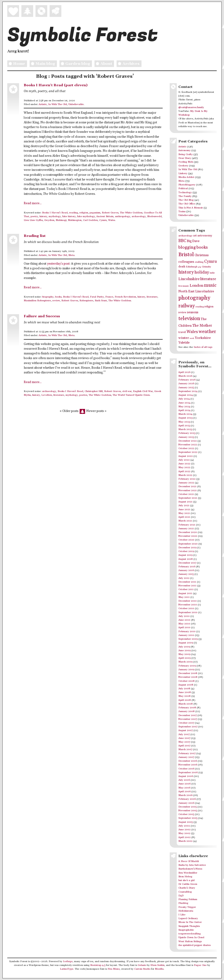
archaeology (139, 216)
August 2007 (186, 730)
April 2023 (184, 426)
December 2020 (188, 532)
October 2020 (186, 540)
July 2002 (184, 826)
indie (212, 273)
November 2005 (188, 811)
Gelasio (142, 965)
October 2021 (186, 494)
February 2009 (187, 666)
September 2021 (188, 498)
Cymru (103, 220)
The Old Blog (186, 200)
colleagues (186, 262)
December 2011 (187, 582)
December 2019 (187, 548)
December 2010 (188, 601)
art (195, 236)
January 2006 (186, 803)
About (103, 64)
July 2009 (184, 647)
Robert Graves (110, 213)
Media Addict (186, 177)
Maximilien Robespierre (37, 301)
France (109, 297)
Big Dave (193, 241)
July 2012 (184, 578)
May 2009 (184, 654)
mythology (55, 216)
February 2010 (187, 631)
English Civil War (143, 391)
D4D (181, 896)
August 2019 (185, 555)
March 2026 (185, 376)
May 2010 (184, 624)
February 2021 (187, 525)
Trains (182, 212)
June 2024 (184, 403)
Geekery (183, 166)
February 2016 (187, 567)
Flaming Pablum (188, 899)
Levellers (47, 395)
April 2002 (185, 837)
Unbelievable (76, 104)
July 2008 (184, 689)
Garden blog (75, 64)
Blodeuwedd (154, 216)
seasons (193, 312)
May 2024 (184, 407)
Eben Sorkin (157, 965)
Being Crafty (186, 154)
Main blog (42, 64)
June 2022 (184, 464)
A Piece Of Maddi (189, 861)
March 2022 (185, 475)
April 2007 (184, 746)
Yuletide (184, 343)
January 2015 (186, 574)
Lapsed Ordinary (188, 918)
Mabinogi (61, 220)
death (182, 267)
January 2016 (186, 570)
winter (184, 338)
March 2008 (186, 704)
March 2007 (185, 749)
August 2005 (186, 822)
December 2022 (188, 441)
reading (74, 213)
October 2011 (186, 589)
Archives (128, 64)
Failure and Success (42, 316)
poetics (83, 395)
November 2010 (188, 605)
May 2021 (184, 513)
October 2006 (186, 769)
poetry (34, 216)
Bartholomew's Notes (190, 869)
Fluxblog (183, 903)
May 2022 (184, 467)
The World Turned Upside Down (131, 395)
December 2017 (187, 563)
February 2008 (187, 708)
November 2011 (187, 586)
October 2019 (186, 551)
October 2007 (186, 723)
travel (182, 332)
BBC (182, 241)
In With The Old (58, 104)
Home (16, 64)
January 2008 (187, 711)
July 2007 (184, 734)
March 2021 (185, 521)
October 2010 (186, 608)
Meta (71, 255)
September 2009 (188, 639)
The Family (185, 196)
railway (187, 306)
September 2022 (188, 452)
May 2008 (185, 696)
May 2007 (184, 742)
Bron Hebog (185, 877)
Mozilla (159, 969)
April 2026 (184, 372)
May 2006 (184, 788)
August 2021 (185, 502)
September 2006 (188, 772)
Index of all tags (203, 347)
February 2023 (187, 433)
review (56, 301)
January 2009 (186, 670)
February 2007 (187, 753)
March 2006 (185, 795)
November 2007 (188, 719)
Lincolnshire (189, 279)
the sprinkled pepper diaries (195, 945)
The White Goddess (131, 213)
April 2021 (184, 517)
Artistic (43, 104)
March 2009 (185, 662)
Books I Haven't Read (55, 213)
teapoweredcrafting (190, 934)
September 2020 (188, 544)
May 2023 (184, 422)
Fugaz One (200, 965)
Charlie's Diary (187, 888)
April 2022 (184, 471)
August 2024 (186, 395)
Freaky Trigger (187, 907)
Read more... (33, 203)
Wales (112, 220)
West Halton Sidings (190, 941)
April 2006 (185, 792)
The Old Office (187, 204)
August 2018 (186, 559)
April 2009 (185, 658)
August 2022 (186, 456)
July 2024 (184, 399)
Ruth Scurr (101, 301)
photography (194, 298)
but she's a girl (187, 880)
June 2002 (185, 830)
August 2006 (186, 776)
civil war (127, 391)
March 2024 (185, 414)
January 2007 (186, 757)
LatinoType (67, 969)
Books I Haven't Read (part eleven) (56, 85)
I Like (182, 915)
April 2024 (184, 410)
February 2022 (187, 479)
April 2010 (184, 627)
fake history (69, 216)
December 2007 (188, 715)
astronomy (205, 236)
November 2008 (188, 677)
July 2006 (184, 780)
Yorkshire (203, 338)
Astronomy (185, 150)
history (43, 216)
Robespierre (86, 301)
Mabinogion (75, 220)
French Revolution (125, 297)
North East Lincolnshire (196, 291)
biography (48, 297)
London (196, 286)
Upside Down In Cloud (191, 937)
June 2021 (184, 510)
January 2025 (186, 388)
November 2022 (188, 445)
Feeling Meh (186, 162)
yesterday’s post (58, 264)
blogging (187, 247)
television (189, 319)
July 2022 (184, 460)
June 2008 (185, 692)
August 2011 (185, 593)
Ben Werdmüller (188, 873)
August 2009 (186, 643)
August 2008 (186, 685)
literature (152, 297)
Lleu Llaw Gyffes (33, 220)
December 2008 (188, 673)
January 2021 (186, 529)
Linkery (183, 173)
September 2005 (188, 818)
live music (184, 286)
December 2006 (188, 761)
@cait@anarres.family (191, 107)
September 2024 (188, 391)
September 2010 (188, 612)
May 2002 (184, 833)
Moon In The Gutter (190, 922)
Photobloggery (187, 185)
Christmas (202, 255)
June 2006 (185, 784)
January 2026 (186, 384)
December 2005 (188, 807)
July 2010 (184, 616)
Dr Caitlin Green (188, 884)
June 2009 (185, 651)
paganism (95, 213)
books (58, 297)
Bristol (186, 255)
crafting (199, 262)
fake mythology (86, 216)
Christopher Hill (94, 391)
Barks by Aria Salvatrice (192, 865)
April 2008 (185, 700)
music (210, 285)
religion (84, 213)
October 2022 (186, 448)
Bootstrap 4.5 (98, 965)
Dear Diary (185, 158)
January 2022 (186, 483)
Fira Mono (114, 969)
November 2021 (188, 490)
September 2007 (188, 727)
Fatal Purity (97, 297)
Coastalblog (185, 892)
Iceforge (68, 961)
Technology (185, 192)
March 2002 (185, 841)
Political (183, 188)
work (192, 338)
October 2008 (187, 681)
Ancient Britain (105, 216)
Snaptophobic (186, 930)
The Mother (202, 325)
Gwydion (49, 220)
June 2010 (184, 620)
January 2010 (186, 635)
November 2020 (188, 536)
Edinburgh (192, 267)
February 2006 (187, 799)
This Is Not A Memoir (191, 208)
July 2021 (184, 506)
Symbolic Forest (83, 35)
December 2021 (187, 486)
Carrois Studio (142, 969)
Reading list (35, 236)
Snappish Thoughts (189, 926)
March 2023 (185, 429)
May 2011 (184, 597)
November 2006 (188, 765)
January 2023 (186, 437)
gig (200, 267)
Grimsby (206, 267)
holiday (202, 272)
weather (207, 332)
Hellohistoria (186, 911)
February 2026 (187, 380)
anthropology (123, 216)
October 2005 (186, 814)
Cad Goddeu (90, 220)
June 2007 (184, 738)
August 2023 (185, 418)
